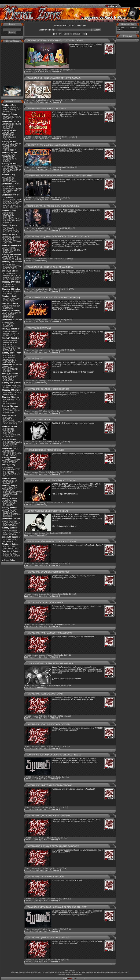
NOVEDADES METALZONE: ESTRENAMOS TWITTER (9, 136)
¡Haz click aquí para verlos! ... (64, 526)
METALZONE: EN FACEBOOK (10, 482)
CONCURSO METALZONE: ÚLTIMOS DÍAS (9, 179)
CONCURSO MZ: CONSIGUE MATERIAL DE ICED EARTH (12, 266)
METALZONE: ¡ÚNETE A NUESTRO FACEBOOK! (12, 126)
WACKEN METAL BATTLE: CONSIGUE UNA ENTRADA (12, 523)
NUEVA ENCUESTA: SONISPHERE (11, 300)
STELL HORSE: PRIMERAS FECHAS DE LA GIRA (12, 250)
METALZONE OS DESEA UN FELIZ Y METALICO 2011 (11, 333)
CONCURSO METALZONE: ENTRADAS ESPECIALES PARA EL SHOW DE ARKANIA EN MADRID (13, 218)
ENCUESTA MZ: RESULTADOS (10, 356)
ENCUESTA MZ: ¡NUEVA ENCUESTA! (12, 548)
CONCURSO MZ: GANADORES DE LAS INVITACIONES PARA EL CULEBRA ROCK (12, 276)
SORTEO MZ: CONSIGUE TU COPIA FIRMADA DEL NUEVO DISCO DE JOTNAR (12, 200)
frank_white (39, 350)
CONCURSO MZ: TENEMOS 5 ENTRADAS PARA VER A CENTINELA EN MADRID (13, 492)
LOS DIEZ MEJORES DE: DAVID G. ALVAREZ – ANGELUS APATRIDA (12, 240)
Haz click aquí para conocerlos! (65, 494)
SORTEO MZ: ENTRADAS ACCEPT (12, 468)
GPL (80, 972)
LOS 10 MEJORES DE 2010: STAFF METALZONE (12, 315)
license (126, 972)
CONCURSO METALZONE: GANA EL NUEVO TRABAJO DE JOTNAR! (13, 189)
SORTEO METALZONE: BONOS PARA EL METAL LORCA (13, 444)
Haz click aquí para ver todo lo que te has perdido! (73, 372)
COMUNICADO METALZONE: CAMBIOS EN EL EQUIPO (10, 158)
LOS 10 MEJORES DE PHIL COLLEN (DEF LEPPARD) (12, 110)
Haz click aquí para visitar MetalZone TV (69, 250)
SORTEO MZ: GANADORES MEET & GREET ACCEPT (12, 453)
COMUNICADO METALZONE (9, 286)
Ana (36, 198)
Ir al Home (58, 34)
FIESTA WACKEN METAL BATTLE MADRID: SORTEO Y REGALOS (12, 513)
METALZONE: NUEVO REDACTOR (12, 118)
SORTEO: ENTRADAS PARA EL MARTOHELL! (13, 386)
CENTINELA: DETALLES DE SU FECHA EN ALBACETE (12, 230)
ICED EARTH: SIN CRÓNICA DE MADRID (12, 258)
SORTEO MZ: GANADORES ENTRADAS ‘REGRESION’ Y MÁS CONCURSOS (12, 433)
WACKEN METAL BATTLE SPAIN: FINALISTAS (10, 503)
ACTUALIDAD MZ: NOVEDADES (11, 541)
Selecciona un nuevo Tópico (75, 34)
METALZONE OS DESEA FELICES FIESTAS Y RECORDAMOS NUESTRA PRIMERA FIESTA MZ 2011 (12, 345)
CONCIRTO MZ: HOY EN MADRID (12, 307)
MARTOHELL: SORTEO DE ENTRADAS (13, 394)
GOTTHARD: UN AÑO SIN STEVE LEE (12, 293)
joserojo (38, 70)
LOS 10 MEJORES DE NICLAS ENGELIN (12, 207)
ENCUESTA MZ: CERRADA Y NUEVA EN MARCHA (11, 411)
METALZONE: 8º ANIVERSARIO (10, 361)
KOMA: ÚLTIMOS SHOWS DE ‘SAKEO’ (12, 555)
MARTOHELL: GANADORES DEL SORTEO (11, 369)
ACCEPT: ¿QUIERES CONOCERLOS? (12, 461)
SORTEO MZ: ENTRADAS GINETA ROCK (11, 474)
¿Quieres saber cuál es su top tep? (66, 679)
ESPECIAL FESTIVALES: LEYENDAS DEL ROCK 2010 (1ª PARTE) (13, 421)
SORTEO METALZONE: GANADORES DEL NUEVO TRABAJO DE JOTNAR (13, 169)
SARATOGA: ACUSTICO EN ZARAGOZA (9, 324)
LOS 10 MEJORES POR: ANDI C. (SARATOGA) (11, 378)
